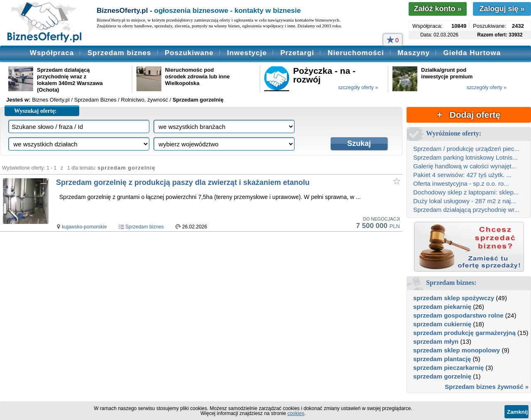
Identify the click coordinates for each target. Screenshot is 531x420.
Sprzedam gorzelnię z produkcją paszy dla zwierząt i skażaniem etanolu (183, 182)
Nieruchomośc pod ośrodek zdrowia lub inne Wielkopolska (197, 76)
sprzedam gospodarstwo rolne (458, 315)
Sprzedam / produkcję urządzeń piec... (466, 149)
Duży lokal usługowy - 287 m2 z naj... (465, 201)
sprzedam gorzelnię (442, 376)
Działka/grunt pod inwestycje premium (447, 73)
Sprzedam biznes (119, 53)
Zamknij (517, 412)
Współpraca (52, 53)
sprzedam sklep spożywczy (454, 298)
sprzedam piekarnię (442, 307)
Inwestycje (247, 53)
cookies (296, 413)
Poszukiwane (189, 53)
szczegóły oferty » (358, 87)
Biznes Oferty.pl (51, 100)
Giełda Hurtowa (472, 53)
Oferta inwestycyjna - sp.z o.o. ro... (461, 183)
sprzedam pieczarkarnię (448, 368)
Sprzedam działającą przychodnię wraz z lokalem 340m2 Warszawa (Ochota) (70, 80)
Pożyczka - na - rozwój (324, 75)
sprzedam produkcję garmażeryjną (464, 333)
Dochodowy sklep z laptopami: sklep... (466, 192)
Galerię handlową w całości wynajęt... (465, 166)
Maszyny (414, 53)
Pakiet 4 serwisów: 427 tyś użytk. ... (462, 175)
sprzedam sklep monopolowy (457, 350)
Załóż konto (437, 9)
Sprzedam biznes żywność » (487, 387)
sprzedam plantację (442, 359)
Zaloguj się (502, 9)
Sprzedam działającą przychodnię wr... (466, 210)
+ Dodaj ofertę (469, 115)
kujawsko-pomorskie (84, 227)
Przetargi (297, 53)
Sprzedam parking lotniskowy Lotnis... (465, 157)
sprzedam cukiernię (442, 324)
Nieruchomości (356, 53)
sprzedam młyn (436, 341)
